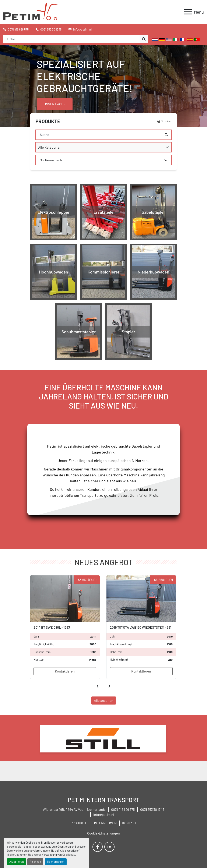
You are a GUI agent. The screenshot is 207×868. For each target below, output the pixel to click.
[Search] (71, 39)
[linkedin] (109, 847)
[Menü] (188, 12)
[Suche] (100, 135)
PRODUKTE (79, 823)
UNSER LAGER (55, 104)
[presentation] (98, 685)
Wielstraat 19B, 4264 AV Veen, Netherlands (74, 809)
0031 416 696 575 (18, 29)
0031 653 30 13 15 (51, 29)
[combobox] (103, 147)
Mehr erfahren (56, 862)
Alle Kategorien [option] (50, 147)
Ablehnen (35, 862)
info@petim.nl (82, 29)
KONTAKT (129, 823)
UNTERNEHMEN (105, 823)
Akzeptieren (17, 862)
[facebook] (98, 847)
